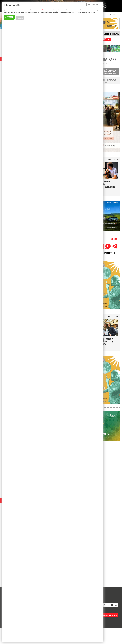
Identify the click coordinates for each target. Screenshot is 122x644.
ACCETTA (9, 17)
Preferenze (20, 18)
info (42, 10)
